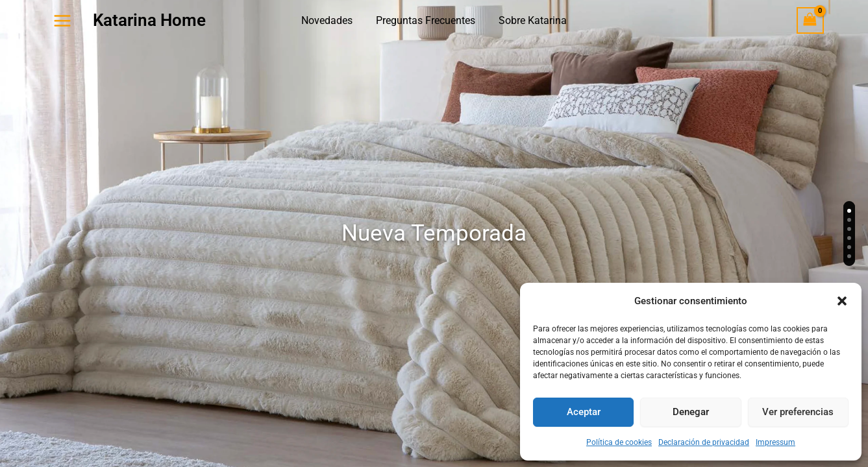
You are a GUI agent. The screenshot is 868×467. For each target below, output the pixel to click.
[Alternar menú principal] (62, 20)
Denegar (691, 412)
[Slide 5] (849, 247)
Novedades (329, 20)
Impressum (775, 442)
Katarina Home (149, 20)
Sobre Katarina (530, 20)
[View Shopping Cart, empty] (810, 20)
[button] (842, 301)
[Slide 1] (849, 211)
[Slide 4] (849, 238)
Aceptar (584, 412)
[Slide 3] (849, 229)
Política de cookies (619, 442)
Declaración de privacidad (704, 442)
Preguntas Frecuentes (426, 20)
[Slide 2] (849, 220)
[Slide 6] (849, 256)
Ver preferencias (798, 412)
